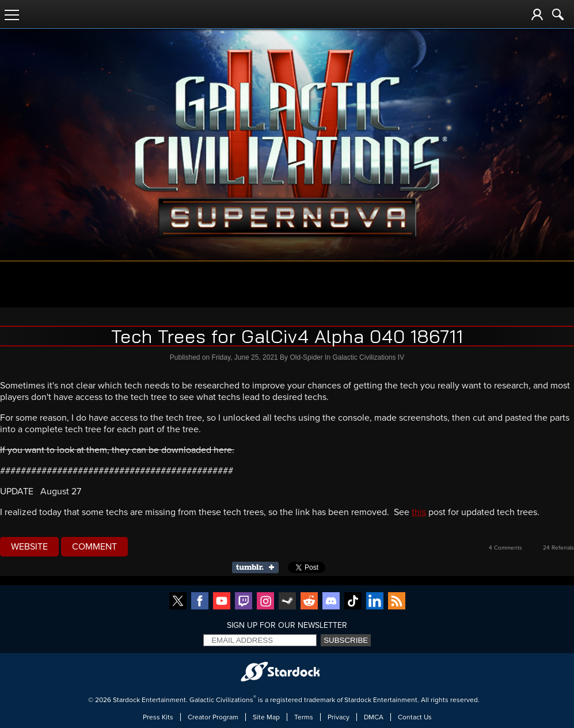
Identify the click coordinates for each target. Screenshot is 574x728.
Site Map (266, 717)
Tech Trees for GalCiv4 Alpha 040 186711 (287, 336)
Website (29, 547)
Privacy (339, 717)
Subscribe (346, 640)
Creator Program (213, 717)
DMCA (374, 717)
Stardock (126, 700)
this (419, 512)
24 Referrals (558, 548)
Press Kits (158, 717)
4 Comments (505, 548)
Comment (94, 547)
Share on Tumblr (259, 567)
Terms (304, 717)
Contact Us (415, 717)
